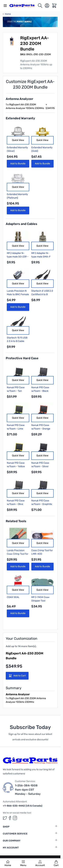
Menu (23, 863)
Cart (56, 863)
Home (8, 863)
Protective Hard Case (22, 358)
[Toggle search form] (40, 6)
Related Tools (16, 521)
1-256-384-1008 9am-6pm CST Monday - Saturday (28, 790)
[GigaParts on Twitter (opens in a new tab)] (5, 818)
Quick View (18, 140)
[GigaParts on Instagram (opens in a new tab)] (15, 818)
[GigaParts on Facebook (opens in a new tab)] (10, 818)
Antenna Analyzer (19, 99)
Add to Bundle (18, 164)
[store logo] (23, 6)
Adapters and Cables (21, 224)
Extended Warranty (20, 118)
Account (40, 863)
